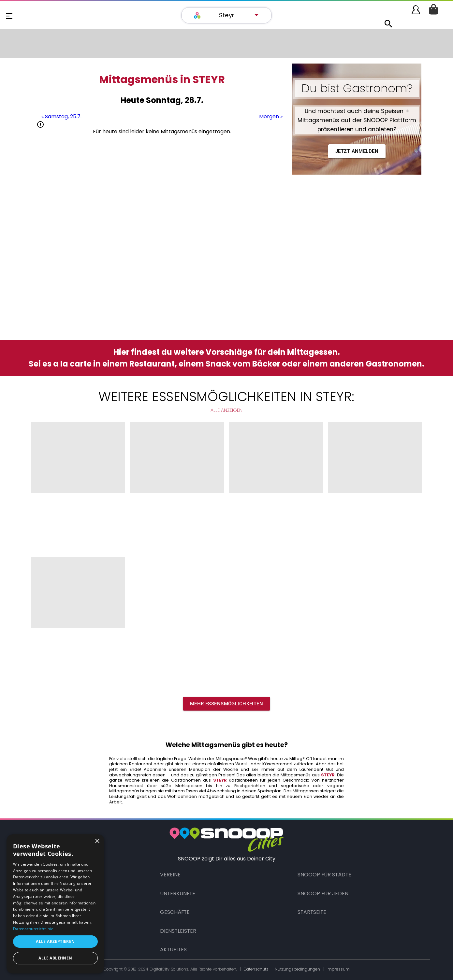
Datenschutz (256, 969)
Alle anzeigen (226, 410)
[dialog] (55, 904)
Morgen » (271, 116)
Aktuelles (173, 950)
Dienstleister (178, 931)
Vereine (170, 875)
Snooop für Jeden (323, 894)
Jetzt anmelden (357, 151)
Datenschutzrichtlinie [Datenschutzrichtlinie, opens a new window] (33, 929)
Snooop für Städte (324, 875)
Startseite (312, 912)
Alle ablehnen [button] (55, 958)
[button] (230, 15)
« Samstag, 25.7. (61, 116)
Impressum (338, 969)
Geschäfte (175, 912)
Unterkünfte (178, 894)
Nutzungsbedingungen (297, 969)
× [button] (97, 841)
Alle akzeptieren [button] (55, 941)
